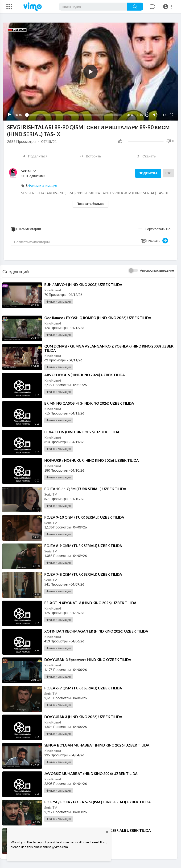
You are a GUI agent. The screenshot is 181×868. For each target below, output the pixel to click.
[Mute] (155, 114)
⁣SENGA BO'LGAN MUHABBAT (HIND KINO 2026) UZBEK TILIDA (97, 744)
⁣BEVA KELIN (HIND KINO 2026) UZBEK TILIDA (82, 431)
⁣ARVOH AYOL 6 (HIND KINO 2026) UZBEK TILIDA (85, 374)
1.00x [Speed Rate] (139, 114)
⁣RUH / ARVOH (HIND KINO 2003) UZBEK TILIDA (83, 284)
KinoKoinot (53, 290)
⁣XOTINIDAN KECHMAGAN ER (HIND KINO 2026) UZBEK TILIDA (96, 631)
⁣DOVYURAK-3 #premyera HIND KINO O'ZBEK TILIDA (88, 659)
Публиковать (154, 240)
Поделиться (35, 156)
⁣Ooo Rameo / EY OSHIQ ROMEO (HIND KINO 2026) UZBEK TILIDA (98, 317)
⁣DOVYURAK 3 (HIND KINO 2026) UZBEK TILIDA (83, 716)
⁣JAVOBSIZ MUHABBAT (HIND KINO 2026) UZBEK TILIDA (91, 773)
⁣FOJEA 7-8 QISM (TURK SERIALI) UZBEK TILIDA (83, 574)
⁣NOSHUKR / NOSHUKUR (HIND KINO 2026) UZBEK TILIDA (92, 460)
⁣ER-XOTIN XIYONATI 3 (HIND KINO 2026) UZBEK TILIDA (90, 602)
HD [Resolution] (163, 114)
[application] (90, 71)
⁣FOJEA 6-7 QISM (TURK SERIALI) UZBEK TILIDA (83, 688)
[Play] (10, 114)
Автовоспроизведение (157, 270)
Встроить (90, 156)
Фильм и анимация (43, 185)
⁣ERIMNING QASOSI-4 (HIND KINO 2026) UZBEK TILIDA (89, 403)
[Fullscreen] (171, 114)
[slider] (74, 114)
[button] (168, 7)
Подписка (147, 173)
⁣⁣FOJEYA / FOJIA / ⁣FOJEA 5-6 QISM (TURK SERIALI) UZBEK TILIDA (98, 802)
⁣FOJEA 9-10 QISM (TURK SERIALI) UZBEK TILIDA (84, 517)
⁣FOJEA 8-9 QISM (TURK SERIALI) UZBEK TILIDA (83, 545)
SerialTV (28, 170)
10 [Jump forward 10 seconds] (147, 114)
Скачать (146, 156)
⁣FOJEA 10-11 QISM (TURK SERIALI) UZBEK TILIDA (85, 488)
